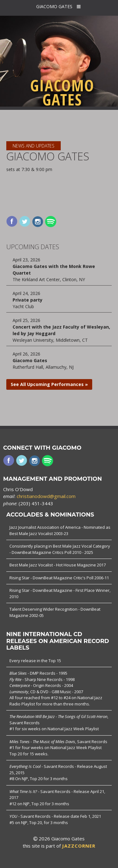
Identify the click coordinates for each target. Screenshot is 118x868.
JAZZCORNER (79, 846)
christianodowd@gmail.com (46, 496)
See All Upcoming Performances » (49, 384)
